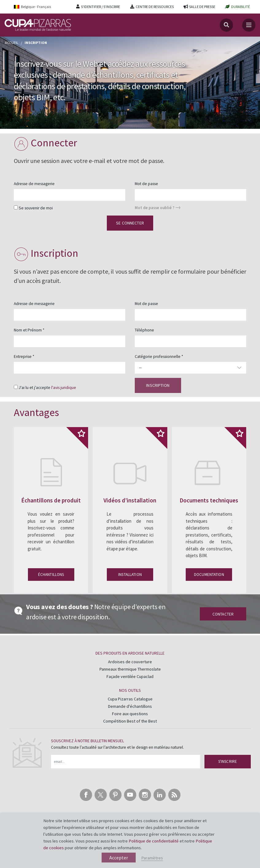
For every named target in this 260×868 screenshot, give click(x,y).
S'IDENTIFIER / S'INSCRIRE (101, 7)
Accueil (12, 43)
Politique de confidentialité (154, 841)
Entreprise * (24, 357)
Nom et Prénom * (29, 330)
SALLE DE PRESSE (202, 7)
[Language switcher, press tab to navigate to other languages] (37, 7)
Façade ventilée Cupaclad (130, 676)
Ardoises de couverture (130, 662)
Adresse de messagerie (34, 184)
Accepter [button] (119, 858)
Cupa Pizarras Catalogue (130, 699)
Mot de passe (146, 184)
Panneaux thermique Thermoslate (130, 669)
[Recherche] (226, 25)
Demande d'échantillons (130, 706)
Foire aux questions (130, 714)
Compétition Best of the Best (130, 721)
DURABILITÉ (241, 7)
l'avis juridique (64, 388)
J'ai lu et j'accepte (47, 388)
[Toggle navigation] (249, 25)
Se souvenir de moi (36, 208)
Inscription (158, 385)
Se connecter (130, 223)
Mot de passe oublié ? (155, 208)
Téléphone (144, 330)
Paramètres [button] (152, 858)
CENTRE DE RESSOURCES (155, 7)
